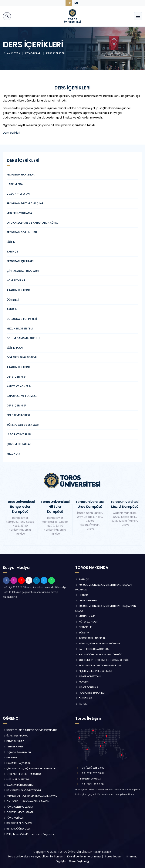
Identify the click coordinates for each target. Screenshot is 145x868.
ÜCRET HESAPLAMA (15, 736)
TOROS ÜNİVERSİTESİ (71, 852)
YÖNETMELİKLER (13, 818)
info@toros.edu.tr (91, 779)
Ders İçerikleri (11, 133)
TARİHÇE (12, 252)
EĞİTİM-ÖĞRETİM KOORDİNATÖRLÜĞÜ (99, 654)
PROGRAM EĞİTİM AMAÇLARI (25, 203)
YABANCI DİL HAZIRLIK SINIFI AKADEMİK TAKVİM (30, 796)
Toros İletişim (113, 856)
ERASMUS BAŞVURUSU (17, 763)
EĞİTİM (11, 242)
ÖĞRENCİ (13, 300)
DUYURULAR (84, 698)
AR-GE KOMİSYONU (88, 676)
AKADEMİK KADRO (18, 290)
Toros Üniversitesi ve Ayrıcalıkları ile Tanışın (35, 856)
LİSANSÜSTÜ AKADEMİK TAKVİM (22, 790)
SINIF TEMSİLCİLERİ (18, 415)
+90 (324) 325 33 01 (92, 773)
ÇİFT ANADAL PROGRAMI (23, 271)
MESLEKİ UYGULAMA (19, 213)
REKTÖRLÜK (83, 627)
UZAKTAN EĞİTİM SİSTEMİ (18, 785)
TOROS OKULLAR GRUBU (91, 638)
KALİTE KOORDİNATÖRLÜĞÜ (92, 649)
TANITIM (12, 309)
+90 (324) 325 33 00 (92, 768)
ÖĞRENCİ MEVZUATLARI (18, 812)
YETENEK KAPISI (13, 747)
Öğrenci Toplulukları (17, 752)
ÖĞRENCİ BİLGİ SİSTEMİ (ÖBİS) (22, 774)
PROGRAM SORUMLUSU (22, 232)
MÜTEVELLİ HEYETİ (87, 622)
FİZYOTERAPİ (34, 53)
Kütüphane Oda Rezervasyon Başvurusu (29, 834)
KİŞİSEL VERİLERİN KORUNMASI (94, 671)
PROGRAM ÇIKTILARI (20, 261)
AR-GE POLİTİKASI (87, 687)
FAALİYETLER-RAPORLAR (90, 693)
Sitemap (132, 856)
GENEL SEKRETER (86, 601)
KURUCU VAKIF (85, 616)
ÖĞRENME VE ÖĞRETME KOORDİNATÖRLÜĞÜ (102, 660)
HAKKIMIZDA (15, 184)
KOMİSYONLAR (16, 280)
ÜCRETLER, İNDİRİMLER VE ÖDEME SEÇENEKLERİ (30, 730)
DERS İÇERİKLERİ (56, 53)
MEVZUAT (82, 682)
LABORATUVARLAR (19, 434)
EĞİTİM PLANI (15, 348)
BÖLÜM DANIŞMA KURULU (23, 338)
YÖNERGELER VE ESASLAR (23, 425)
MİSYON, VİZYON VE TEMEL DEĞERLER (98, 644)
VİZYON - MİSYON (18, 194)
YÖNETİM (82, 633)
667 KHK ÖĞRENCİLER (17, 829)
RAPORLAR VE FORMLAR (22, 396)
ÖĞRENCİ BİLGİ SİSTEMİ (22, 357)
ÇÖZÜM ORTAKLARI (19, 444)
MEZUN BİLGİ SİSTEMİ (20, 329)
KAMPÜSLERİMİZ (13, 741)
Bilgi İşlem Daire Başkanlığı (72, 861)
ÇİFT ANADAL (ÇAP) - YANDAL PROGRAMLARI (30, 768)
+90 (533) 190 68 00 (92, 784)
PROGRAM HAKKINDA (21, 175)
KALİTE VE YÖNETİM (19, 386)
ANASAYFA (12, 53)
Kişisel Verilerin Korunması (84, 856)
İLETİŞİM (81, 704)
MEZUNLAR (13, 454)
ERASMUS (10, 758)
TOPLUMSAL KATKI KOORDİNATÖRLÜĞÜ (99, 665)
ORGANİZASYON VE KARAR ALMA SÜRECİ (33, 223)
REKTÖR (82, 595)
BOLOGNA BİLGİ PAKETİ (22, 319)
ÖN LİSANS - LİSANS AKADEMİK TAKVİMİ (26, 801)
